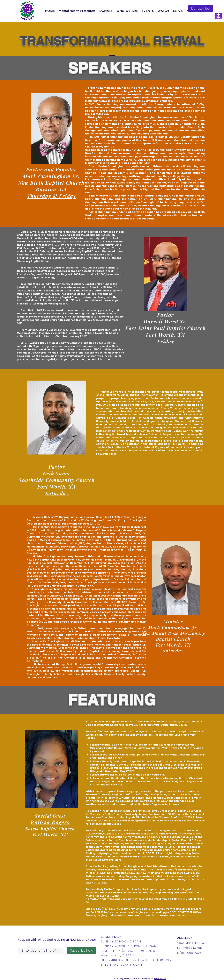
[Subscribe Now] (82, 951)
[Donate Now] (201, 9)
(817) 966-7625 (191, 953)
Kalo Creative (160, 979)
